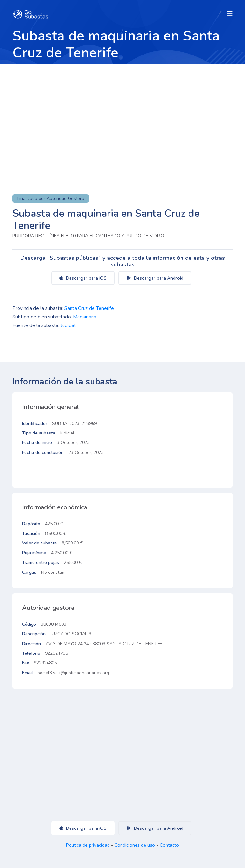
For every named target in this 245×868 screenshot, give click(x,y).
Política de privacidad (88, 845)
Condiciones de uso (135, 845)
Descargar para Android (155, 278)
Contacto (169, 845)
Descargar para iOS (83, 278)
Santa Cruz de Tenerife (89, 308)
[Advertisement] (122, 112)
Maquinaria (85, 317)
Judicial (68, 325)
